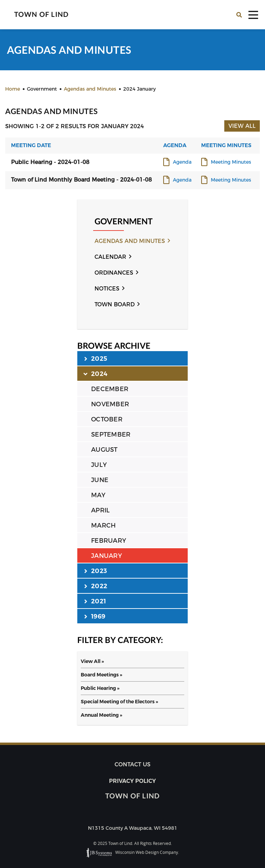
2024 (96, 374)
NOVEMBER (110, 404)
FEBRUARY (109, 541)
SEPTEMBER (111, 435)
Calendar (110, 257)
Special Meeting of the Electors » (119, 702)
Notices (107, 289)
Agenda (182, 162)
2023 (96, 571)
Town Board (115, 304)
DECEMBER (110, 389)
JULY (99, 465)
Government (124, 221)
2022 (96, 586)
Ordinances (114, 273)
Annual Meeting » (101, 715)
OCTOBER (107, 419)
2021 (95, 601)
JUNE (100, 480)
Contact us (132, 764)
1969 (95, 616)
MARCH (103, 525)
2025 (96, 358)
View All (242, 126)
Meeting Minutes (231, 162)
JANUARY (106, 556)
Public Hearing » (100, 688)
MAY (98, 495)
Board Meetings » (101, 675)
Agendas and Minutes (130, 241)
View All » (92, 661)
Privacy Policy (132, 781)
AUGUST (104, 450)
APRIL (100, 510)
